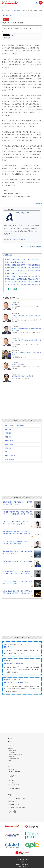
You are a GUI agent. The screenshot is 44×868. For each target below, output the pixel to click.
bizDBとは (11, 745)
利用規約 (22, 862)
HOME (10, 738)
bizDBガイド (12, 743)
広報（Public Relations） (15, 759)
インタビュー (12, 753)
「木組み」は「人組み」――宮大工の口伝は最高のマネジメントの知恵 (17, 582)
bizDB (9, 647)
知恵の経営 (17, 11)
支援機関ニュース (13, 777)
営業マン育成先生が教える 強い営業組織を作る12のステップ (27, 330)
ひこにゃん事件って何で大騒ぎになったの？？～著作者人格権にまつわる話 (17, 543)
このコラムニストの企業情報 (32, 247)
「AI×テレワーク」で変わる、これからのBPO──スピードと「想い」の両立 (16, 523)
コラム (10, 11)
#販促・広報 (9, 444)
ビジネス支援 (12, 775)
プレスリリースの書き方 (15, 663)
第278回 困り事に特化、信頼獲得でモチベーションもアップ (24, 285)
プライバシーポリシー (22, 859)
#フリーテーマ (9, 460)
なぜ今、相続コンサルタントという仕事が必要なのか (17, 562)
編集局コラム (12, 757)
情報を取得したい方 (14, 804)
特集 (10, 761)
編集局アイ (11, 749)
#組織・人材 (9, 441)
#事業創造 (8, 429)
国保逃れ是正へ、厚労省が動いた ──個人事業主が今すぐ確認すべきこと (17, 503)
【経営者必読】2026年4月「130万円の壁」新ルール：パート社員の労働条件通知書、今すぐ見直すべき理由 (18, 513)
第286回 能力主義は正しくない (15, 262)
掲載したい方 (12, 801)
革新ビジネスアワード (14, 795)
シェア (13, 35)
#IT (6, 452)
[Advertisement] (22, 397)
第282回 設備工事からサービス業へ (16, 273)
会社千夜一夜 (16, 304)
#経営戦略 (39, 204)
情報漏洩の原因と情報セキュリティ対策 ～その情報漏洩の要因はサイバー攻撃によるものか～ (17, 533)
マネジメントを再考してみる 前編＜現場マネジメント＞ (27, 317)
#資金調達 (8, 448)
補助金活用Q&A (12, 781)
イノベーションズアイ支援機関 (17, 808)
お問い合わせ (22, 867)
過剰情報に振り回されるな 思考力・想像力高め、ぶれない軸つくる (17, 553)
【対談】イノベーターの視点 (15, 755)
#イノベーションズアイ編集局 (14, 426)
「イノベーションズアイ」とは (17, 798)
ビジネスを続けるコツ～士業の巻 (22, 376)
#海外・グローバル (11, 456)
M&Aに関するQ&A (13, 783)
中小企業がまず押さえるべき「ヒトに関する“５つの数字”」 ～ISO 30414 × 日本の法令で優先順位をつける (18, 572)
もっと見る (14, 289)
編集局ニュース (12, 751)
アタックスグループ (22, 213)
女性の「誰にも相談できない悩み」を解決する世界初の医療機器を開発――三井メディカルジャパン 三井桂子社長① (18, 592)
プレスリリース (13, 770)
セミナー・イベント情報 (14, 779)
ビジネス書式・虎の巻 (14, 785)
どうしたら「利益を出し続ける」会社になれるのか (27, 354)
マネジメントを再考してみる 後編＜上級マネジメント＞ (27, 341)
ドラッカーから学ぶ (18, 364)
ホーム (4, 11)
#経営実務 (8, 437)
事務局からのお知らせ (22, 864)
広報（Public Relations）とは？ (17, 682)
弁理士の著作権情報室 (14, 788)
